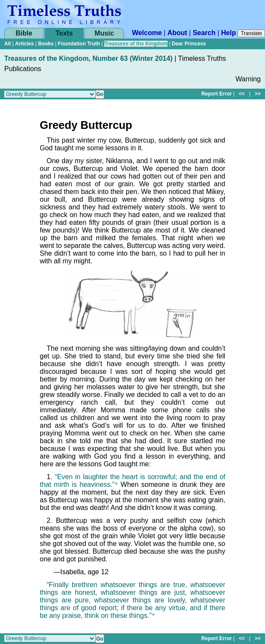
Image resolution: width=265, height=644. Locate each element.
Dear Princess (189, 44)
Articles (24, 44)
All (7, 44)
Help (228, 33)
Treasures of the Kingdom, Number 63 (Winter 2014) (88, 58)
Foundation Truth (79, 44)
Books (46, 44)
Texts (64, 33)
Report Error (216, 94)
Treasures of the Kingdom (136, 44)
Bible (24, 33)
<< (242, 94)
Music (104, 33)
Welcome (147, 33)
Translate (251, 33)
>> (258, 94)
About (177, 33)
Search (204, 33)
